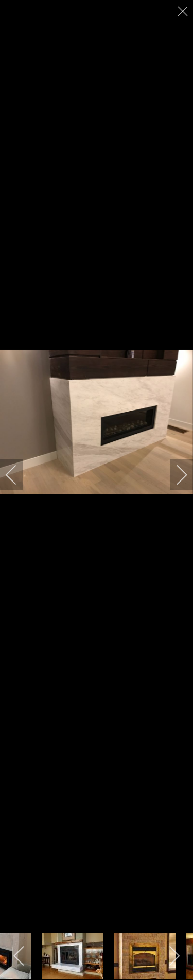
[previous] (18, 475)
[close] (184, 11)
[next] (175, 475)
